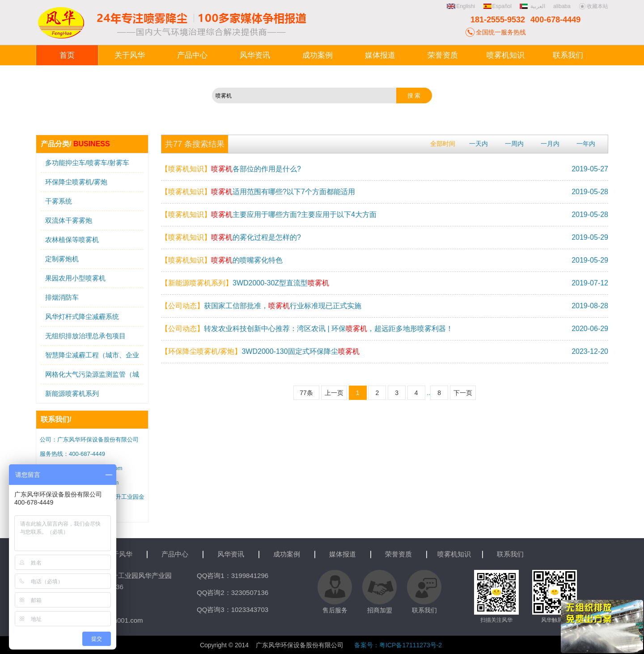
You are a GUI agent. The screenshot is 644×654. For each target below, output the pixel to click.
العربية (533, 6)
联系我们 (510, 554)
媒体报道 (343, 554)
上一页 (334, 393)
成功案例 (287, 554)
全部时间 (443, 144)
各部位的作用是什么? (231, 169)
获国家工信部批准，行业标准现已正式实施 (261, 306)
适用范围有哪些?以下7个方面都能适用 (258, 192)
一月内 (550, 144)
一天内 (479, 144)
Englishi (461, 6)
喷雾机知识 (454, 554)
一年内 (586, 144)
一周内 (514, 144)
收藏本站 (593, 6)
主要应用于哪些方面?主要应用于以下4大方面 (269, 214)
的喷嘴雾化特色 (222, 260)
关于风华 (119, 554)
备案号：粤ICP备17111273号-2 (398, 645)
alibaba (562, 6)
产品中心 (175, 554)
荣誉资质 (398, 554)
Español (498, 6)
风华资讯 (231, 554)
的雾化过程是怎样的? (231, 237)
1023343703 (250, 609)
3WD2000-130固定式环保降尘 (260, 351)
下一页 (463, 393)
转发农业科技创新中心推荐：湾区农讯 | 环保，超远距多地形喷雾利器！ (307, 329)
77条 (306, 393)
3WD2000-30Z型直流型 (245, 283)
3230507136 (250, 592)
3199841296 (250, 575)
